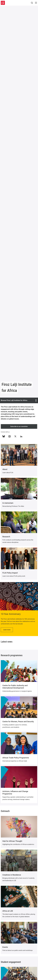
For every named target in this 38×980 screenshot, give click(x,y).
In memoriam (8, 503)
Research (6, 537)
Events (5, 947)
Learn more (7, 630)
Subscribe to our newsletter (19, 426)
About (5, 469)
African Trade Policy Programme (16, 758)
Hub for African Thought (12, 841)
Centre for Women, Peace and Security (18, 722)
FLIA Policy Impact (10, 573)
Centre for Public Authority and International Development (15, 687)
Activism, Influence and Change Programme (15, 793)
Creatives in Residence (12, 875)
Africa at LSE (8, 911)
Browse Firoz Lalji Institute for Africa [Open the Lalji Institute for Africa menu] (19, 400)
